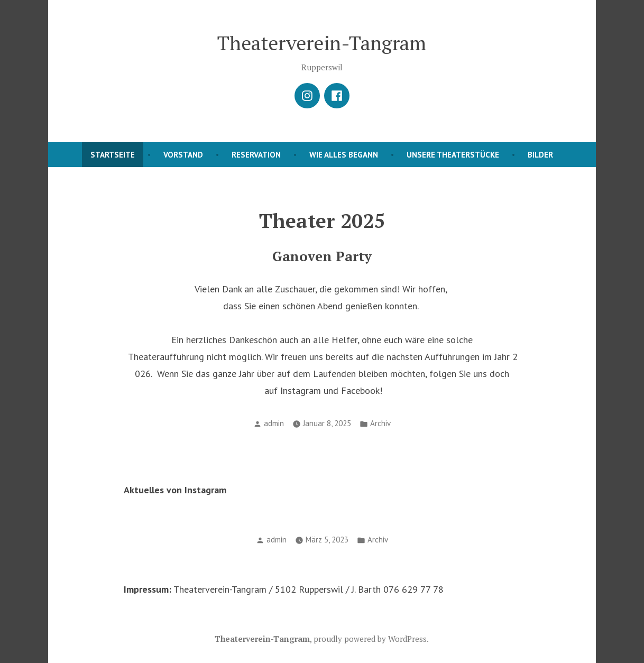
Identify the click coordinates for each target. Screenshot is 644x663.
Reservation (256, 155)
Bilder (540, 155)
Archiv (380, 423)
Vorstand (183, 155)
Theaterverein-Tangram (322, 43)
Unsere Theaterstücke (453, 155)
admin (274, 423)
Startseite (113, 155)
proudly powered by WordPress (370, 639)
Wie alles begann (344, 155)
